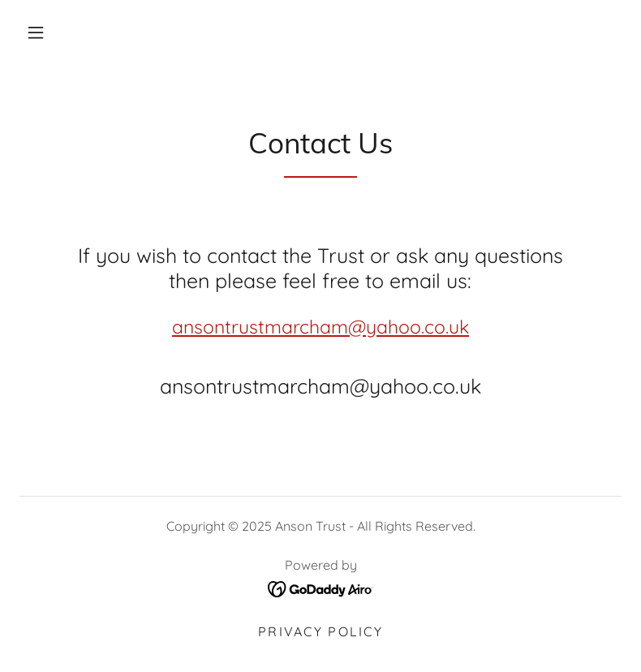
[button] (36, 32)
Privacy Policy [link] (320, 631)
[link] (321, 587)
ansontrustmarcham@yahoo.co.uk (320, 327)
